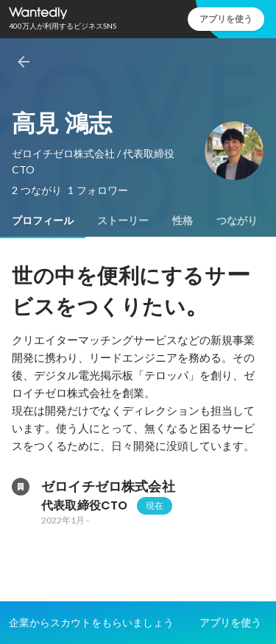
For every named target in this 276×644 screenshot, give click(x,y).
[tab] (43, 221)
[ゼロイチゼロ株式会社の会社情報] (21, 487)
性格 (183, 221)
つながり (237, 221)
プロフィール (43, 221)
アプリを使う (226, 19)
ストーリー (123, 221)
